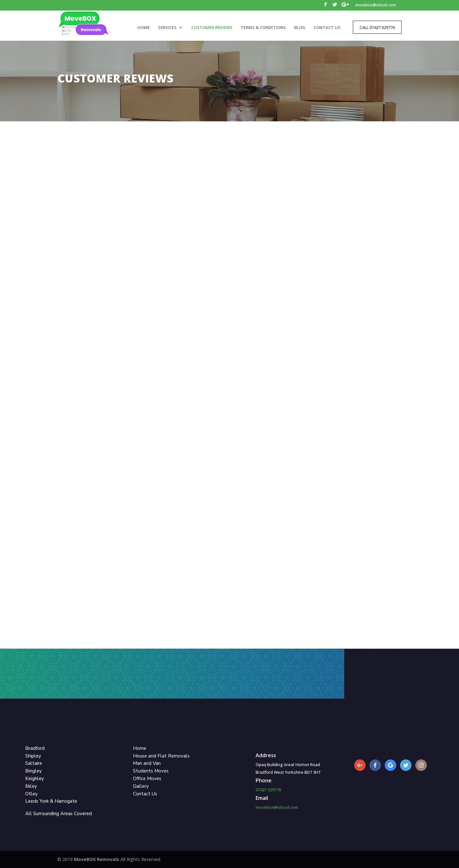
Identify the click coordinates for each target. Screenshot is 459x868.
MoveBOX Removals (97, 859)
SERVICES (167, 28)
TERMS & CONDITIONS (263, 28)
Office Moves (147, 779)
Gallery (141, 786)
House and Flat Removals (161, 756)
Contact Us (145, 794)
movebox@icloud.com (376, 5)
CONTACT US (327, 28)
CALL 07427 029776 (377, 27)
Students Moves (151, 771)
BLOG (300, 28)
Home (140, 748)
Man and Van (147, 763)
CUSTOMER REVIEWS (212, 28)
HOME (144, 28)
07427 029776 (268, 790)
